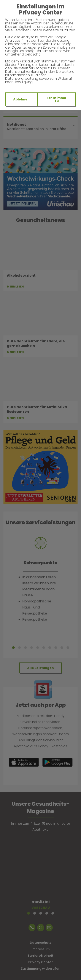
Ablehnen (21, 99)
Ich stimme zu (57, 99)
